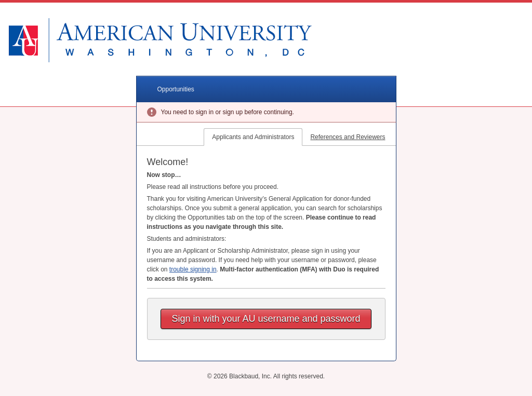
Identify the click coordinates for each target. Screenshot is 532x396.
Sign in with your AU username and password (266, 319)
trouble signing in (193, 269)
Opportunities (176, 89)
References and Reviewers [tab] (348, 137)
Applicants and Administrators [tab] (253, 137)
